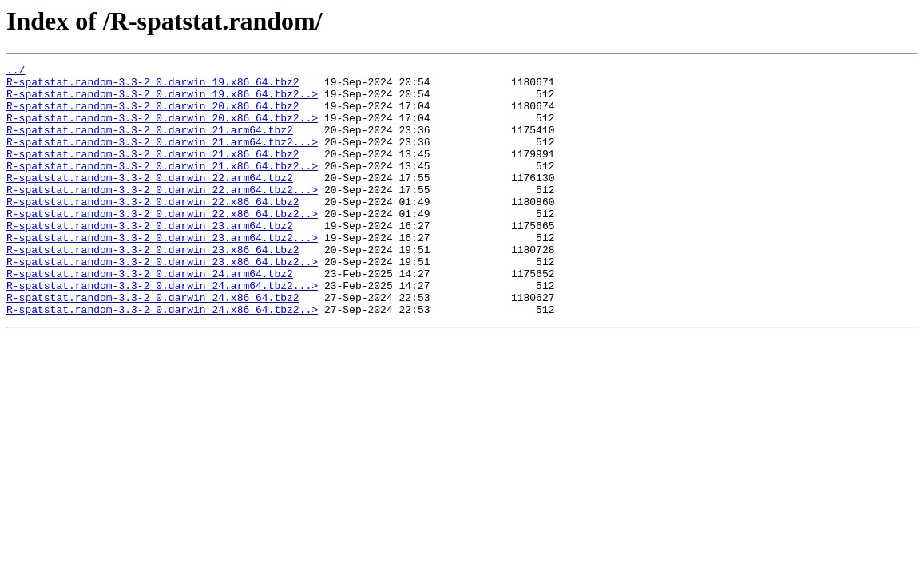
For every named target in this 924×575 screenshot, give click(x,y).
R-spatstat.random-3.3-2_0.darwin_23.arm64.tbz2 (150, 259)
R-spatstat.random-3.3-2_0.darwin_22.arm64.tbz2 (150, 201)
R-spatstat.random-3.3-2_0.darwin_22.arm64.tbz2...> (162, 216)
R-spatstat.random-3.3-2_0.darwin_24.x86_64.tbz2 (153, 345)
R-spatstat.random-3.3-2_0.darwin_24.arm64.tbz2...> (162, 331)
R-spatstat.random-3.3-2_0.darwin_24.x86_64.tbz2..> (162, 359)
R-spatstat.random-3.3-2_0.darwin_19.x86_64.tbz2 (153, 86)
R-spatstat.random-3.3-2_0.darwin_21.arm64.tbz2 (150, 144)
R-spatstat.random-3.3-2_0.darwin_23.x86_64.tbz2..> (162, 302)
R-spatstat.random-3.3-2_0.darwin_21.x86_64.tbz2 (153, 172)
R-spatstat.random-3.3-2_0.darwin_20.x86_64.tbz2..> (162, 129)
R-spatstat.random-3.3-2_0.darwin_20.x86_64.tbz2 (153, 115)
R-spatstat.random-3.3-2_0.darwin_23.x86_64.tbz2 (153, 287)
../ (16, 72)
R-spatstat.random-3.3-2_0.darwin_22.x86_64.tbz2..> (162, 244)
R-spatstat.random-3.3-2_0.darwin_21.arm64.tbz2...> (162, 158)
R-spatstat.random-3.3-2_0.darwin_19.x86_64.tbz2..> (162, 101)
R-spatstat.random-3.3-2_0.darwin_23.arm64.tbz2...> (162, 273)
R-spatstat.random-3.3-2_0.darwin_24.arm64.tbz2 (150, 316)
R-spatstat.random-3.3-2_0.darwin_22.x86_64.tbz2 (153, 230)
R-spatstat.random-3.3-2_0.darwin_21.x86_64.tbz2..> (162, 187)
